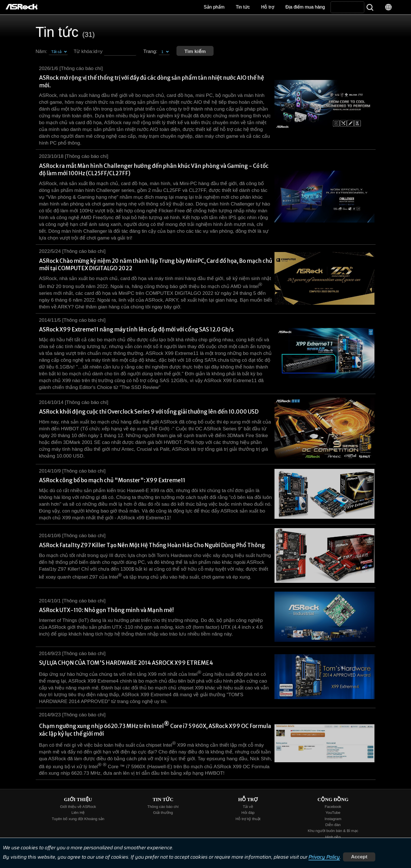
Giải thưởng (163, 813)
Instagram (333, 819)
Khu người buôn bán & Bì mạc (333, 831)
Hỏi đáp (248, 813)
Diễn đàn (333, 825)
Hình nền (333, 837)
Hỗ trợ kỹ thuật (248, 819)
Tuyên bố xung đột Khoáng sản (78, 819)
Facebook (333, 807)
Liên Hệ (78, 813)
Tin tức (243, 7)
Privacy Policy (324, 857)
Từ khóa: (84, 51)
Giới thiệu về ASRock (78, 807)
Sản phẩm (214, 7)
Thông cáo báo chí (163, 807)
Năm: (41, 51)
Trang (150, 51)
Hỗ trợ (268, 7)
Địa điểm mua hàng (305, 7)
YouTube (333, 813)
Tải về (248, 807)
